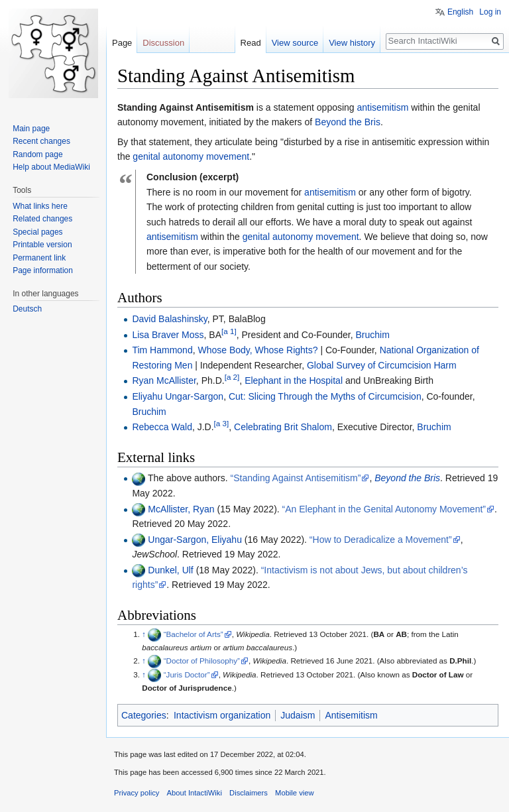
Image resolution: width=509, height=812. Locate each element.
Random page (37, 154)
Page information (43, 270)
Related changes (42, 219)
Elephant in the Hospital (294, 380)
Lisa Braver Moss (168, 335)
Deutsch (27, 309)
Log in (490, 12)
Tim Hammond (162, 350)
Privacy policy (137, 793)
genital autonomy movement (191, 156)
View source (295, 43)
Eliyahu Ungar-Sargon (178, 396)
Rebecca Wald (162, 427)
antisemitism (383, 107)
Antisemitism (351, 715)
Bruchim (372, 335)
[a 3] (222, 424)
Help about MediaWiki (51, 167)
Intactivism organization (222, 715)
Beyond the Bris (348, 122)
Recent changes (41, 141)
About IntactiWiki (195, 793)
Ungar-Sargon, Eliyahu (195, 540)
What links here (40, 206)
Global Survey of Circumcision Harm (382, 365)
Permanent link (39, 258)
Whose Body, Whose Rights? (257, 350)
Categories (144, 715)
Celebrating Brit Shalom (283, 427)
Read (251, 43)
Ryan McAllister (164, 380)
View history (352, 43)
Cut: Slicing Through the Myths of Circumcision (325, 396)
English (460, 12)
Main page (31, 129)
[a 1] (229, 331)
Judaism (298, 715)
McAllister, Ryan (181, 509)
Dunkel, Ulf (170, 570)
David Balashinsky (169, 319)
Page (122, 43)
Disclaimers (249, 793)
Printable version (42, 245)
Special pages (37, 232)
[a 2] (232, 377)
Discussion (163, 43)
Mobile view (294, 793)
